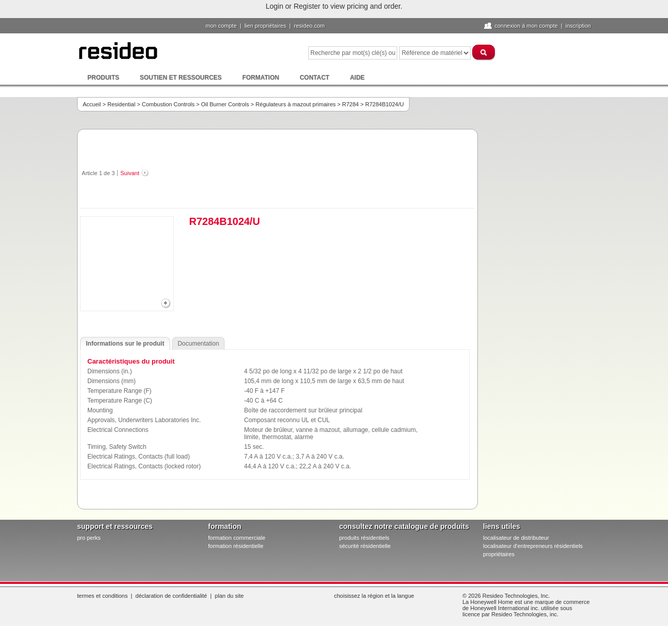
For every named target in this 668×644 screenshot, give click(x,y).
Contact (314, 78)
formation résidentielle (236, 546)
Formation (261, 78)
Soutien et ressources (181, 78)
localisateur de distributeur (516, 538)
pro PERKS (89, 538)
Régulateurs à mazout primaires (295, 104)
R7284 (350, 104)
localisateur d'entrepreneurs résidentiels (533, 546)
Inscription (578, 26)
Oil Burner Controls (225, 104)
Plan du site (229, 596)
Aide (357, 78)
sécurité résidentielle (365, 546)
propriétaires (499, 554)
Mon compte (221, 26)
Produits (103, 78)
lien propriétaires (265, 26)
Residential (121, 104)
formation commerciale (237, 538)
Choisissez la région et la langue (374, 596)
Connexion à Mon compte (526, 26)
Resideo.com (309, 26)
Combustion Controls (168, 104)
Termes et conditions (102, 596)
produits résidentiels (364, 538)
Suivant (130, 173)
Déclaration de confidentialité (171, 596)
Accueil (92, 104)
